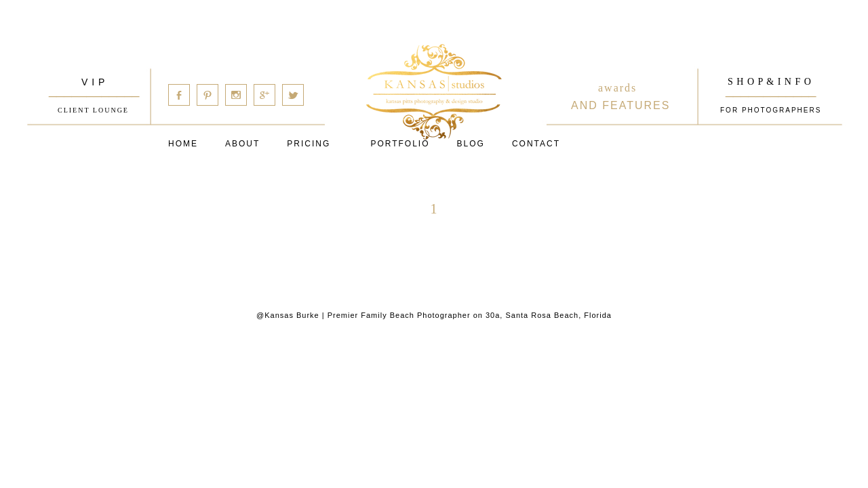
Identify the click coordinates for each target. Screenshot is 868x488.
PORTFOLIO (400, 144)
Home (183, 144)
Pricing (309, 144)
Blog (471, 144)
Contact (536, 144)
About (242, 144)
